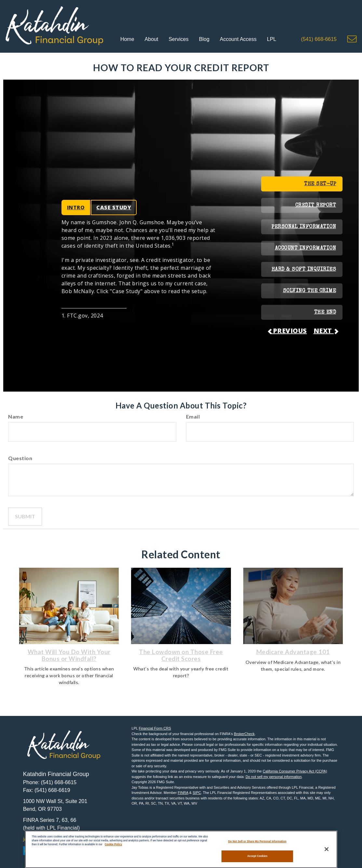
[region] (181, 849)
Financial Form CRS (155, 728)
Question (20, 458)
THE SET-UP (320, 184)
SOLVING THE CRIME (310, 291)
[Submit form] (25, 517)
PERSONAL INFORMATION (304, 227)
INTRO (76, 207)
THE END (325, 313)
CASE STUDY (114, 207)
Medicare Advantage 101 (293, 652)
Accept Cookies (257, 855)
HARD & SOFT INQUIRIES (304, 270)
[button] (152, 40)
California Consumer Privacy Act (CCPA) (295, 771)
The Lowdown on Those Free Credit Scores (181, 655)
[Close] (327, 849)
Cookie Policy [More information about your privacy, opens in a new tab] (113, 843)
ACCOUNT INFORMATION (306, 249)
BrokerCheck (244, 734)
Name (16, 416)
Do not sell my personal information (274, 777)
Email (193, 416)
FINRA (183, 793)
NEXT (326, 331)
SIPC (197, 793)
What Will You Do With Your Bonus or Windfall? (69, 655)
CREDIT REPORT (316, 206)
